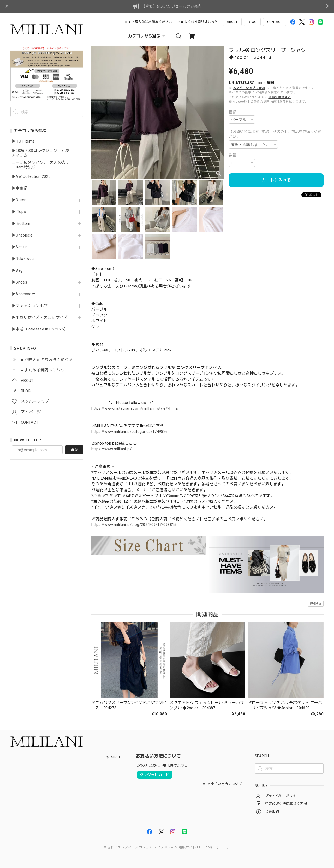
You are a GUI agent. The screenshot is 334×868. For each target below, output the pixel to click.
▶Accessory (23, 294)
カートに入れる (276, 180)
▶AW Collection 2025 (31, 177)
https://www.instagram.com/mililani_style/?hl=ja (135, 408)
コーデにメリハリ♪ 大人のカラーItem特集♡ (41, 165)
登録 (74, 450)
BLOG (252, 22)
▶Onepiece (22, 235)
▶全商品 (20, 188)
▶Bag (17, 271)
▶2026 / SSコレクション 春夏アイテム (40, 153)
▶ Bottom (21, 224)
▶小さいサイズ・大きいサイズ (40, 318)
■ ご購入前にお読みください (150, 22)
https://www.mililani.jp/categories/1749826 (129, 432)
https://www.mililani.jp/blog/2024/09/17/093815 (134, 525)
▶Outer (19, 200)
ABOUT (232, 22)
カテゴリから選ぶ (147, 36)
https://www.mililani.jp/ (111, 449)
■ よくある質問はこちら (199, 22)
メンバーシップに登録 (249, 88)
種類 (233, 112)
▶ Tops (19, 212)
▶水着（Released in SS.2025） (40, 329)
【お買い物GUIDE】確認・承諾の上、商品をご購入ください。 (275, 134)
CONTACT (275, 22)
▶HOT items (23, 141)
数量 (233, 155)
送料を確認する (279, 97)
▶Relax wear (23, 259)
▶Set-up (20, 247)
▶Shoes (19, 282)
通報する (316, 604)
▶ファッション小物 (30, 306)
